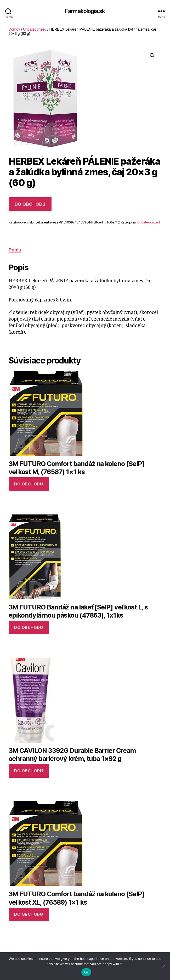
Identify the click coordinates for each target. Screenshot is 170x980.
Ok (86, 972)
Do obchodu (30, 204)
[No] (163, 966)
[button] (152, 55)
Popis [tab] (15, 250)
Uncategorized (35, 29)
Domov (14, 29)
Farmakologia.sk (85, 11)
